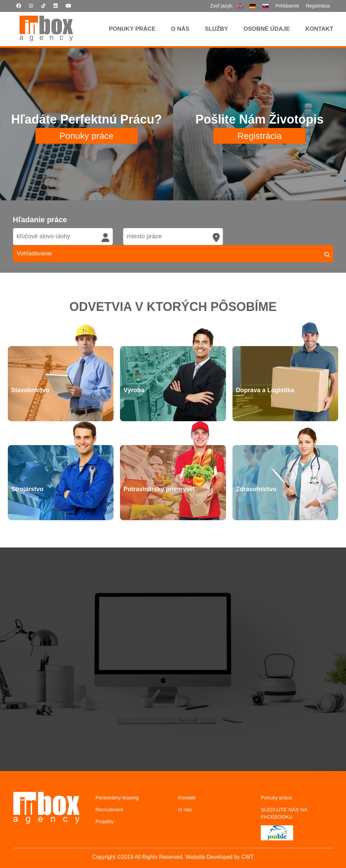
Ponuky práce (86, 136)
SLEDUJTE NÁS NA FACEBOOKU (284, 813)
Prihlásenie (287, 6)
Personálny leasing (117, 798)
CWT (247, 857)
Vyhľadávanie (35, 253)
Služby (216, 29)
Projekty (105, 821)
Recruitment (109, 809)
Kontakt (319, 29)
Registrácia (318, 6)
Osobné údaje (267, 29)
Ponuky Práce (132, 29)
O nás (180, 29)
